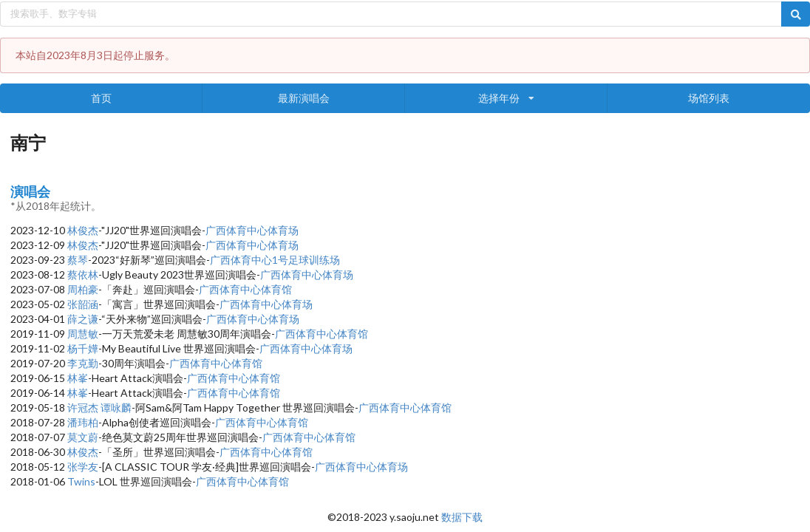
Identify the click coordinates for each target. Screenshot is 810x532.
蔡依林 (83, 274)
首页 (101, 98)
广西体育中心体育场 (252, 230)
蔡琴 (78, 260)
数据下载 (462, 517)
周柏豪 (83, 289)
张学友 (83, 467)
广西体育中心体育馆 (245, 289)
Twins (81, 481)
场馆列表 (709, 98)
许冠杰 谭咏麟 (99, 407)
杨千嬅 (83, 348)
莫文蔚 (83, 437)
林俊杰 (83, 230)
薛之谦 (83, 319)
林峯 (78, 378)
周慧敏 (83, 334)
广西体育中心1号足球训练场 (275, 260)
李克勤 (83, 363)
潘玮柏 (83, 422)
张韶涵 (83, 304)
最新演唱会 (304, 98)
